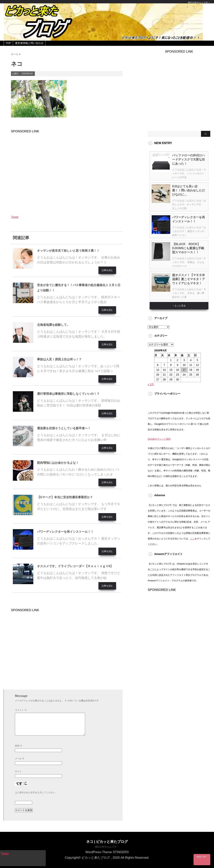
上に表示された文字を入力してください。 (36, 793)
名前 (19, 746)
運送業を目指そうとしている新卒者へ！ (64, 428)
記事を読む (107, 270)
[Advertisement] (67, 171)
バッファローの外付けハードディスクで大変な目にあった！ (189, 159)
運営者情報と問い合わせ (29, 43)
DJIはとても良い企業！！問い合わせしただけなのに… (189, 190)
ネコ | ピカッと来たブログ (107, 842)
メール (20, 759)
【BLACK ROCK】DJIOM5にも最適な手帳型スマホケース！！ (188, 248)
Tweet (15, 217)
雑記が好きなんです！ (107, 847)
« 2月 (151, 384)
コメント (21, 710)
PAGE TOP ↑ (202, 857)
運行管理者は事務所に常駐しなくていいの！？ (68, 394)
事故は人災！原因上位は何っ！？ (59, 359)
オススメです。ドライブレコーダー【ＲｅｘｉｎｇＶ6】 (75, 566)
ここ (192, 539)
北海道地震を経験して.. (53, 325)
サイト (18, 771)
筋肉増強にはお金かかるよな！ (58, 463)
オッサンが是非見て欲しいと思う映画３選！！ (68, 251)
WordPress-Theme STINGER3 (107, 852)
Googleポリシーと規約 (159, 439)
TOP (8, 43)
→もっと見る (179, 306)
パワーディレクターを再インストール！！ (65, 532)
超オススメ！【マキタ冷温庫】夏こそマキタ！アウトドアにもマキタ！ (189, 279)
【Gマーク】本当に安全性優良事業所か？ (65, 497)
